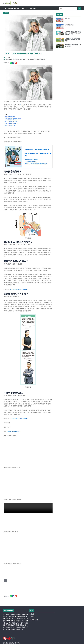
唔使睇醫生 (17, 59)
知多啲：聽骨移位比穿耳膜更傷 (19, 419)
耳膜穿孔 (34, 59)
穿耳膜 (28, 59)
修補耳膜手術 (11, 59)
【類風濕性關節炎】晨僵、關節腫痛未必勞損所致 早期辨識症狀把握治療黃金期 (73, 33)
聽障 (42, 59)
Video (6, 59)
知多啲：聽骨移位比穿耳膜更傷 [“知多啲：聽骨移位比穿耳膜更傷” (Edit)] (19, 289)
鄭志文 (45, 59)
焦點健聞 (6, 13)
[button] (17, 8)
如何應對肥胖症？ (69, 25)
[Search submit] (79, 8)
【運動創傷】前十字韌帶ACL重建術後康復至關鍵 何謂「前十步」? (73, 40)
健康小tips (67, 18)
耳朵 (21, 105)
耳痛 (31, 59)
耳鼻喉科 (39, 59)
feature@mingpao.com (14, 431)
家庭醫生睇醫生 (23, 59)
